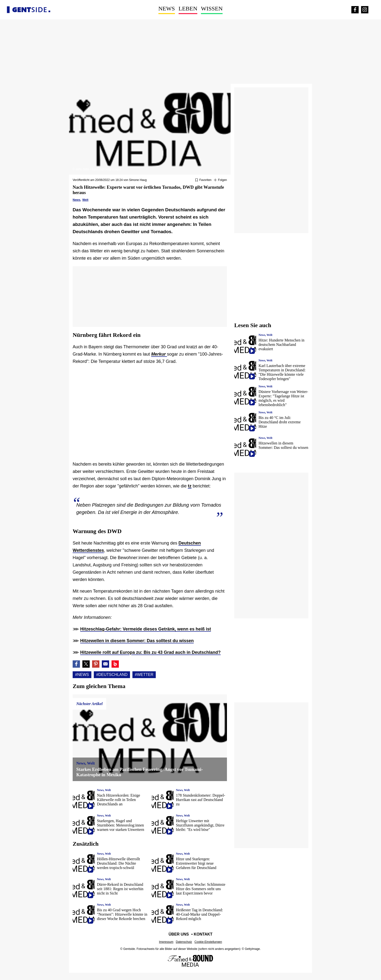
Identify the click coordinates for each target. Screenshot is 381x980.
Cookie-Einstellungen (208, 942)
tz (190, 486)
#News (82, 675)
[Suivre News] (220, 180)
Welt (85, 200)
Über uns (179, 934)
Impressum (166, 942)
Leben (188, 9)
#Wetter (144, 675)
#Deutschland (112, 675)
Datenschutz (184, 942)
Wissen (212, 9)
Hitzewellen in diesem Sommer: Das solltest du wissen (137, 641)
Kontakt (203, 934)
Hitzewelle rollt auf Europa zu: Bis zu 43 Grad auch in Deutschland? (150, 652)
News (167, 9)
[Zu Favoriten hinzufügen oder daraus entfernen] (203, 180)
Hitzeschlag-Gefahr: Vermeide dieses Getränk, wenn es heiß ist (146, 629)
